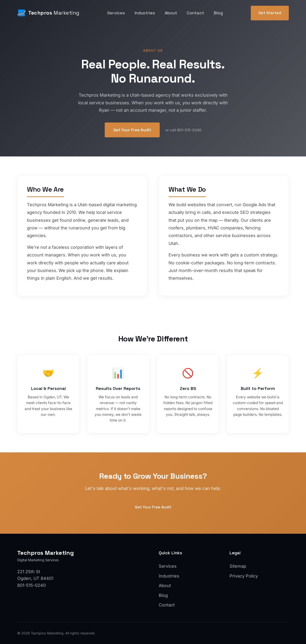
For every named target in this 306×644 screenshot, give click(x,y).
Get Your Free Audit (132, 130)
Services (116, 13)
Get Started (270, 13)
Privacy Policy (244, 576)
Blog (218, 13)
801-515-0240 (31, 585)
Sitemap (238, 566)
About (171, 13)
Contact (195, 13)
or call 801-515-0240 (183, 130)
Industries (145, 13)
